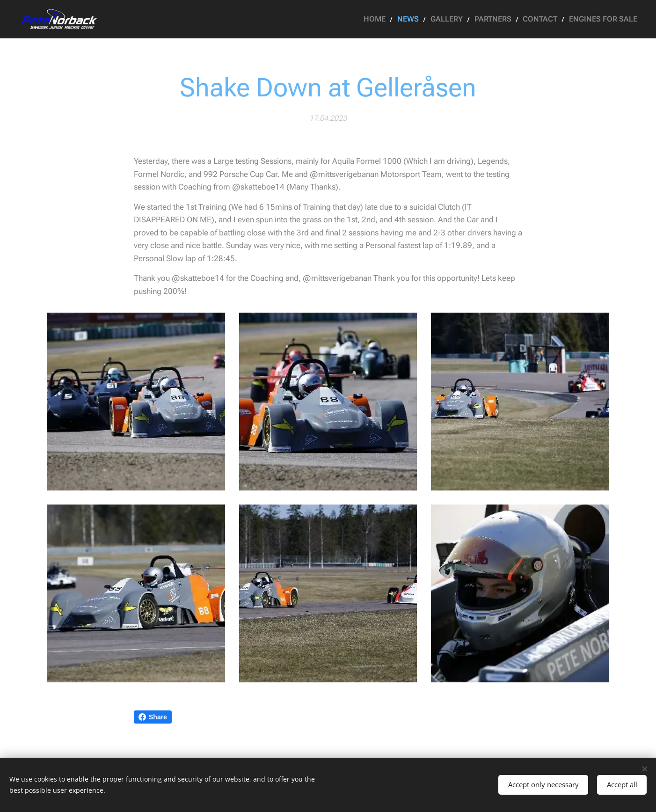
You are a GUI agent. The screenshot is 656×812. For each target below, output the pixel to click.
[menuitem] (391, 19)
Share (153, 717)
